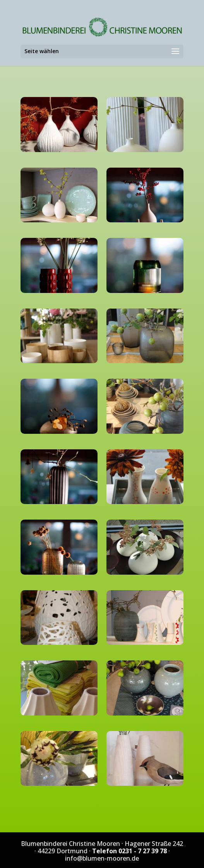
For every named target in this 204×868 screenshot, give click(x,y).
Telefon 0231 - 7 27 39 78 (129, 851)
